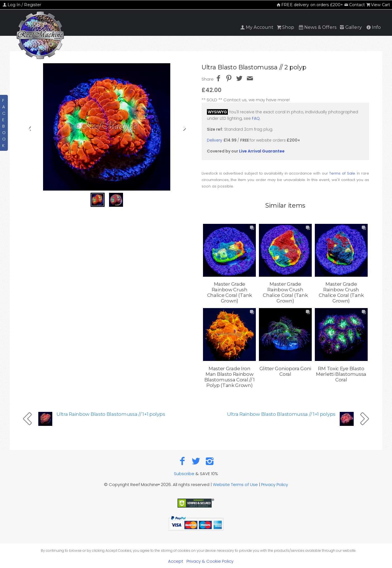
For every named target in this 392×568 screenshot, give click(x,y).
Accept (176, 561)
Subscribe (184, 474)
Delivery (215, 140)
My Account (257, 27)
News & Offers (317, 27)
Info (373, 27)
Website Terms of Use (235, 484)
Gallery (350, 27)
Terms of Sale (342, 173)
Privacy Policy (275, 484)
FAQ (256, 118)
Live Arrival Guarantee (262, 151)
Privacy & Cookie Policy (210, 561)
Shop (285, 27)
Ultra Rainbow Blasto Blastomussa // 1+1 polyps (111, 414)
